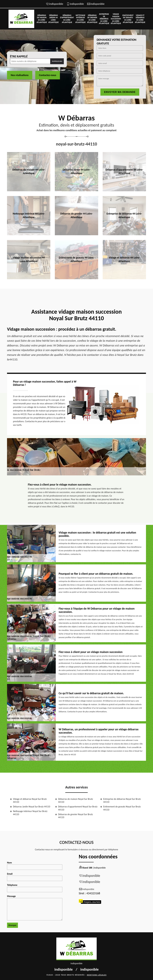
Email (35, 877)
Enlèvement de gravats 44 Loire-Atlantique (128, 19)
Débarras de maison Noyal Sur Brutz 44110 (76, 801)
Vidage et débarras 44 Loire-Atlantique (140, 19)
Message (35, 908)
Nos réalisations (20, 75)
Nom (35, 866)
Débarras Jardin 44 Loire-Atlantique (54, 19)
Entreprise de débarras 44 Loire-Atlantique (104, 19)
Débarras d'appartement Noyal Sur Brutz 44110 (78, 808)
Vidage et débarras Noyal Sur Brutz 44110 (30, 801)
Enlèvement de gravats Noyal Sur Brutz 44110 (122, 808)
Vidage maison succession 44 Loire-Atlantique (116, 19)
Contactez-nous (48, 75)
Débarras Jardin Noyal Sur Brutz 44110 (32, 807)
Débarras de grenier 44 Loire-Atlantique (92, 19)
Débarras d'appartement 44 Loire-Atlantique (67, 19)
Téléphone (35, 888)
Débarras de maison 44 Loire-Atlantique (42, 19)
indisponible (56, 4)
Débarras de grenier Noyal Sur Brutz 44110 (75, 816)
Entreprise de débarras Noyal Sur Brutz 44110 (122, 801)
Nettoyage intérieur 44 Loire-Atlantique (80, 19)
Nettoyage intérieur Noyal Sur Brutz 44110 (30, 813)
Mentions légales (97, 975)
